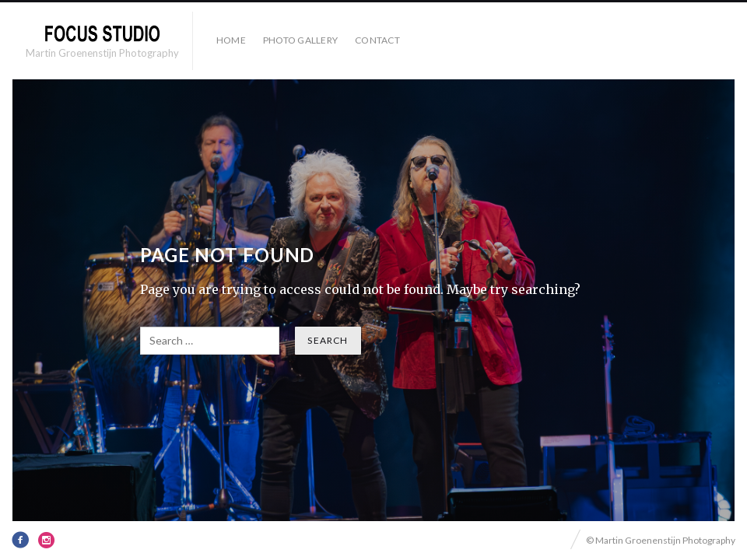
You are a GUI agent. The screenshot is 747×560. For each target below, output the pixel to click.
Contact (377, 40)
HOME (231, 40)
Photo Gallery (300, 40)
